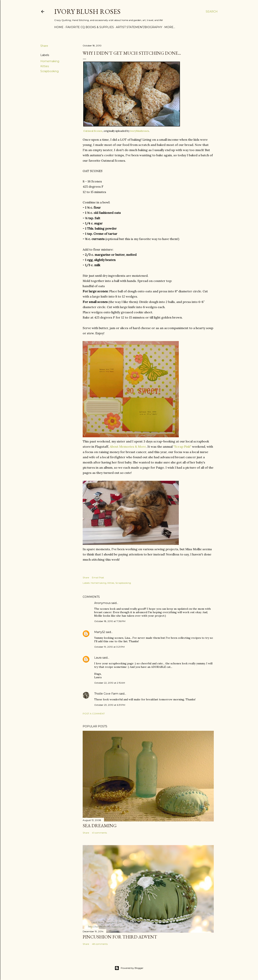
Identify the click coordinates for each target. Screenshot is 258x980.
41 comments (99, 833)
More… (170, 27)
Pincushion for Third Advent (120, 937)
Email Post (98, 577)
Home (59, 27)
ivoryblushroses (140, 131)
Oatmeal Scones (93, 131)
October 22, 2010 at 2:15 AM (110, 683)
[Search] (212, 12)
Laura (98, 658)
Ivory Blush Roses (87, 11)
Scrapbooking (50, 71)
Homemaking (50, 61)
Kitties (45, 66)
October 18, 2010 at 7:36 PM (110, 621)
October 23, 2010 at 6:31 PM (110, 705)
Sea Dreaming (100, 826)
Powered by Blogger (129, 968)
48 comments (100, 944)
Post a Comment (94, 714)
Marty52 (100, 632)
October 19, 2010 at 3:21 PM (109, 647)
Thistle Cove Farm (106, 694)
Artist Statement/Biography (139, 27)
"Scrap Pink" (182, 447)
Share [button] (44, 46)
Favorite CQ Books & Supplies (90, 27)
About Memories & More (128, 447)
